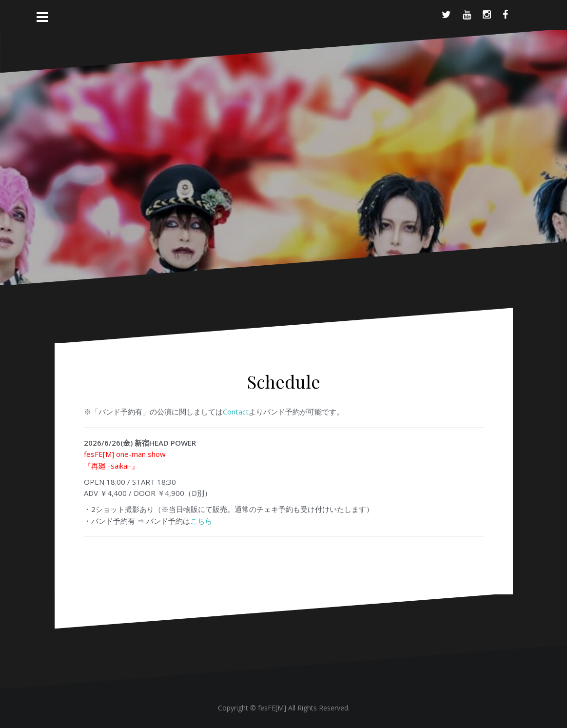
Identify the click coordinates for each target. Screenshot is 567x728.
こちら (201, 521)
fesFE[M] (273, 708)
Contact (236, 412)
